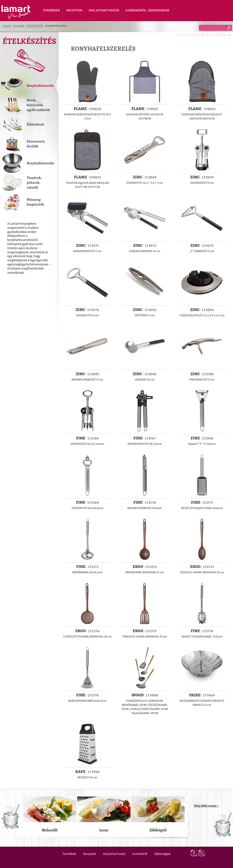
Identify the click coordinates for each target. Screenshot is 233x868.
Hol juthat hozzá (104, 10)
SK (182, 35)
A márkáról (136, 10)
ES (214, 35)
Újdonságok (159, 10)
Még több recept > (206, 806)
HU (193, 35)
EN (187, 35)
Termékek (51, 10)
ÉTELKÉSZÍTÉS (35, 26)
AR (229, 35)
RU (208, 35)
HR (203, 35)
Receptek (74, 10)
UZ (224, 35)
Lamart (16, 12)
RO (219, 35)
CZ (177, 35)
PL (198, 35)
